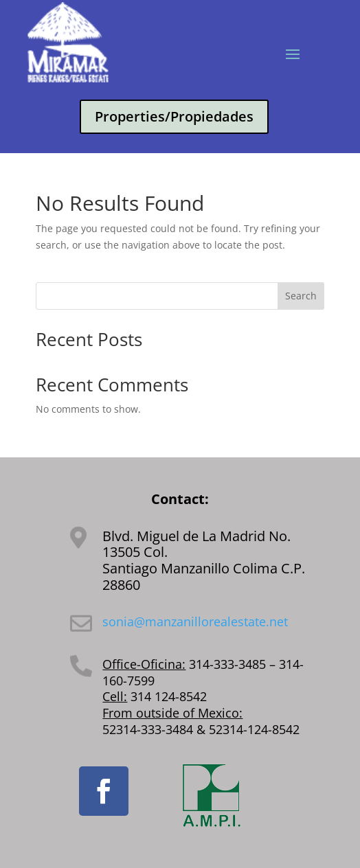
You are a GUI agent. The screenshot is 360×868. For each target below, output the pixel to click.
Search (301, 296)
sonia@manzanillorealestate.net (195, 621)
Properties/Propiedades (174, 116)
